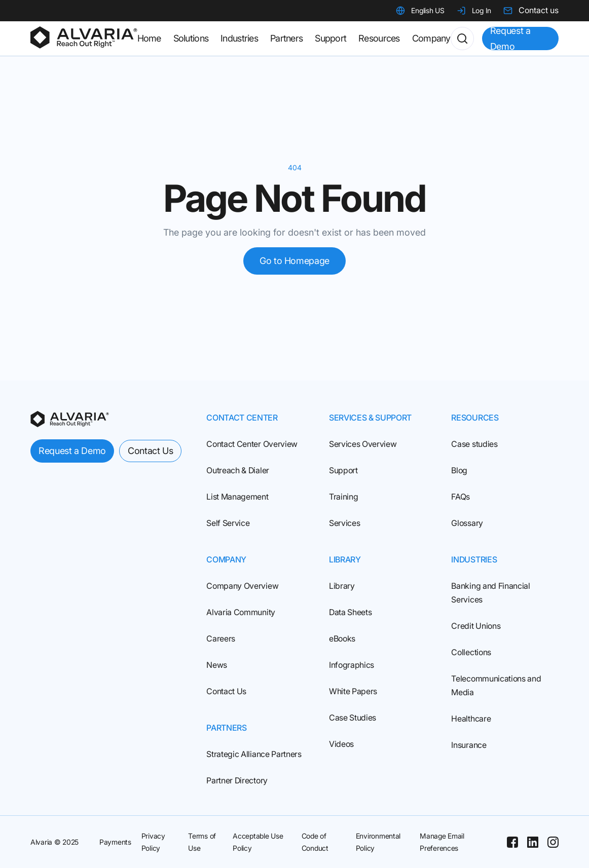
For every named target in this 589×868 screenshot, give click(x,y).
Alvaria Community (241, 612)
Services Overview (363, 444)
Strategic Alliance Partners (254, 754)
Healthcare (471, 719)
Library (342, 586)
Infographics (352, 665)
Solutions (191, 38)
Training (343, 497)
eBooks (342, 638)
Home (149, 38)
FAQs (461, 497)
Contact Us (226, 691)
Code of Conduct (315, 842)
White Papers (353, 691)
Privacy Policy (153, 842)
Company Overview (242, 586)
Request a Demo (510, 39)
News (217, 665)
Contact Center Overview (252, 444)
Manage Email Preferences (442, 842)
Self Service (228, 523)
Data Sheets (350, 612)
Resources (379, 38)
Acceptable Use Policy (258, 842)
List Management (237, 497)
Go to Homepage (294, 261)
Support (343, 470)
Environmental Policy (378, 842)
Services (344, 523)
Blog (459, 470)
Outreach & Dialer (238, 470)
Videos (341, 744)
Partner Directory (237, 780)
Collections (471, 652)
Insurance (469, 745)
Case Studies (353, 718)
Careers (221, 638)
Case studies (474, 444)
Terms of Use (202, 842)
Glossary (467, 523)
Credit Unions (476, 626)
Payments (115, 842)
